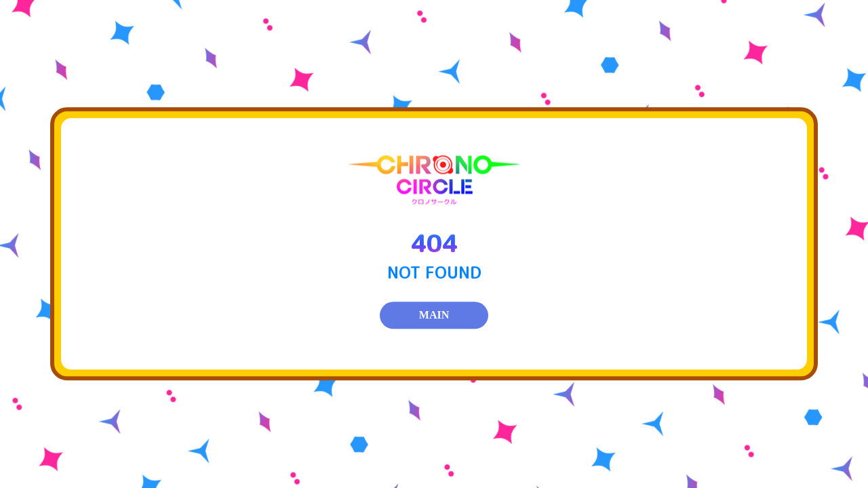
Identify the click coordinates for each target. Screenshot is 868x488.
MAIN (434, 316)
